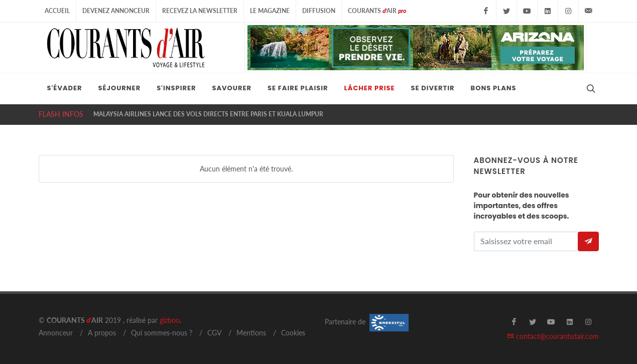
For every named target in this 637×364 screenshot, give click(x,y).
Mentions (251, 333)
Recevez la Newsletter (200, 11)
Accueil (57, 11)
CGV (214, 333)
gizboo (170, 320)
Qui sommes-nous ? (162, 333)
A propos (102, 333)
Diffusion (319, 11)
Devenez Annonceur (116, 11)
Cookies (293, 333)
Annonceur (56, 333)
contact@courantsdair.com (553, 336)
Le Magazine (270, 11)
